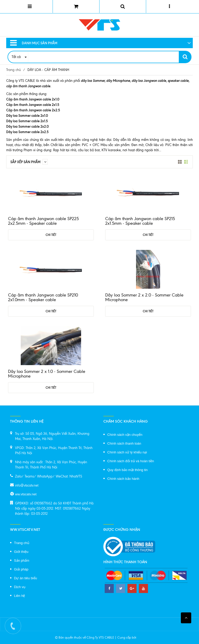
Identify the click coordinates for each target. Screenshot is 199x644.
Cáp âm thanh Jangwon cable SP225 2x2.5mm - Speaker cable (43, 221)
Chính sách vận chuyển (125, 435)
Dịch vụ (20, 587)
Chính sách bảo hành (123, 479)
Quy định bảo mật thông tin (127, 470)
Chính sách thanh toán (124, 443)
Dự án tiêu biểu (26, 578)
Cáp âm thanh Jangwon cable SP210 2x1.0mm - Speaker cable (43, 297)
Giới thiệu (21, 552)
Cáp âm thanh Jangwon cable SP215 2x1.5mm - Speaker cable (140, 221)
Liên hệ (19, 596)
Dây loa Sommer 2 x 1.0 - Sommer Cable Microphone (47, 374)
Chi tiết (51, 235)
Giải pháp (21, 569)
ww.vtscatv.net (26, 494)
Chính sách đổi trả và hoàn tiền (131, 461)
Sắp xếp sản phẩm (29, 162)
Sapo (141, 638)
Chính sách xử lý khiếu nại (127, 452)
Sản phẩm (22, 560)
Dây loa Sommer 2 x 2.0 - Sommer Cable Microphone (144, 297)
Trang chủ (13, 70)
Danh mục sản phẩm (34, 43)
